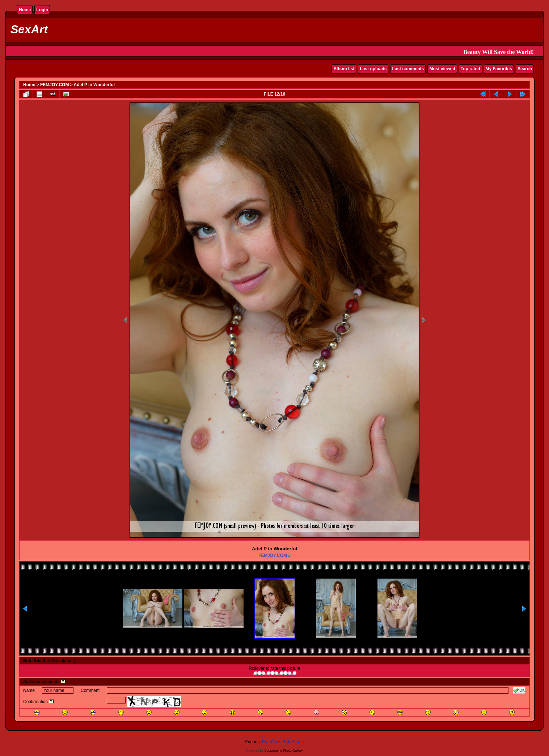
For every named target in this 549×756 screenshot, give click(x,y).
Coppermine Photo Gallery (283, 751)
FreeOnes (272, 742)
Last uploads (373, 69)
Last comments (408, 69)
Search (525, 69)
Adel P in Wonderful (94, 85)
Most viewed (442, 69)
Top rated (470, 69)
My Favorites (499, 69)
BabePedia (293, 742)
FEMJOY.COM (54, 85)
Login (42, 10)
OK (519, 690)
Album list (344, 69)
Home (25, 10)
